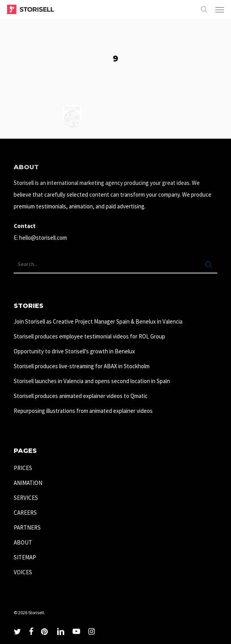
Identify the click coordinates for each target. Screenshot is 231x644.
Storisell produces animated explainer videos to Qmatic (81, 396)
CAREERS (25, 513)
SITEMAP (25, 557)
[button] (220, 9)
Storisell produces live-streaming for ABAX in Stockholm (82, 366)
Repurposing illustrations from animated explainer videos (83, 411)
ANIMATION (28, 483)
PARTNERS (27, 527)
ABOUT (23, 542)
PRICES (23, 468)
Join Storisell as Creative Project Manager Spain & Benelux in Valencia (98, 321)
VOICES (23, 572)
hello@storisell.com (43, 238)
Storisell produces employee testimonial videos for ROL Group (89, 336)
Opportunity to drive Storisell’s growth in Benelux (74, 351)
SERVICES (26, 498)
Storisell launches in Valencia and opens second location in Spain (92, 381)
